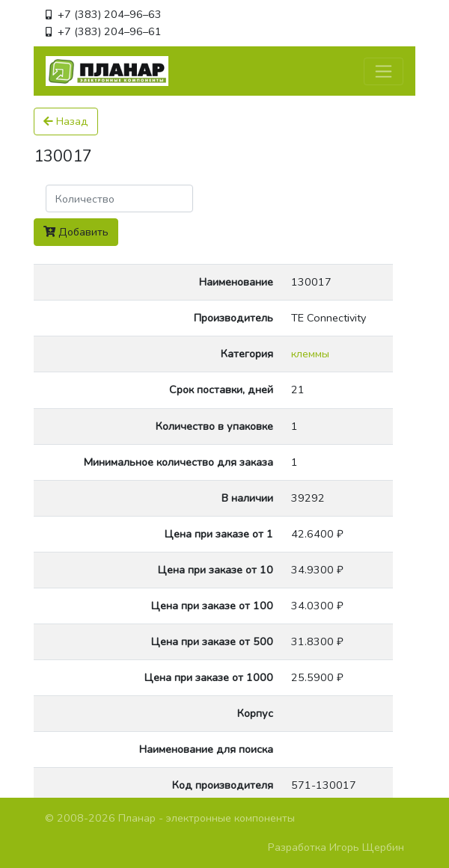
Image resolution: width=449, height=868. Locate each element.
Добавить (76, 232)
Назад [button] (66, 121)
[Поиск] (119, 198)
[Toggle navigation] (384, 71)
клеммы (310, 354)
